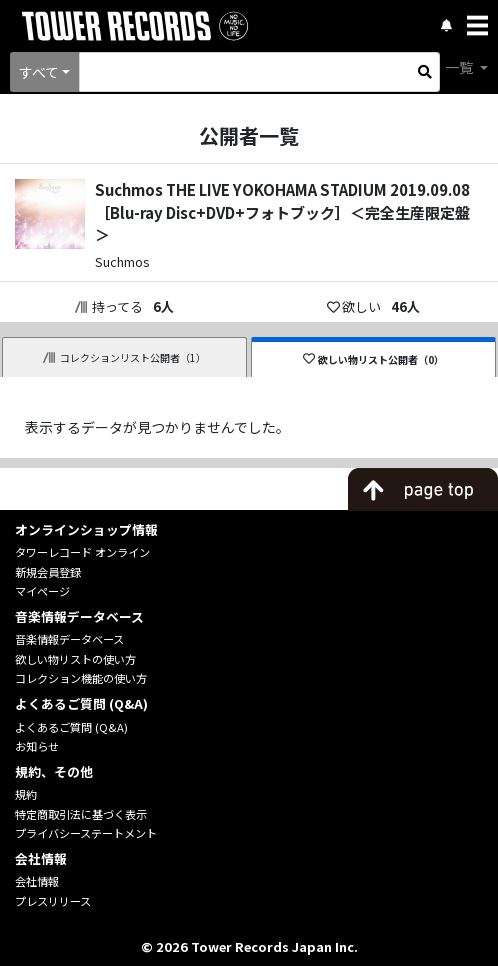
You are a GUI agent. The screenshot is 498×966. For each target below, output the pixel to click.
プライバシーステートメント (86, 833)
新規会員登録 (48, 572)
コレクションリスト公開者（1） (125, 357)
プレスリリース (53, 901)
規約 (26, 794)
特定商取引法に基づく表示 (81, 814)
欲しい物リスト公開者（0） (373, 359)
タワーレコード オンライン (82, 552)
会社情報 (37, 881)
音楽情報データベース (69, 639)
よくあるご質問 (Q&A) (71, 727)
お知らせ (37, 746)
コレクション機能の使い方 (81, 678)
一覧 (460, 67)
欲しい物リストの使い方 (75, 659)
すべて (39, 72)
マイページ (42, 591)
